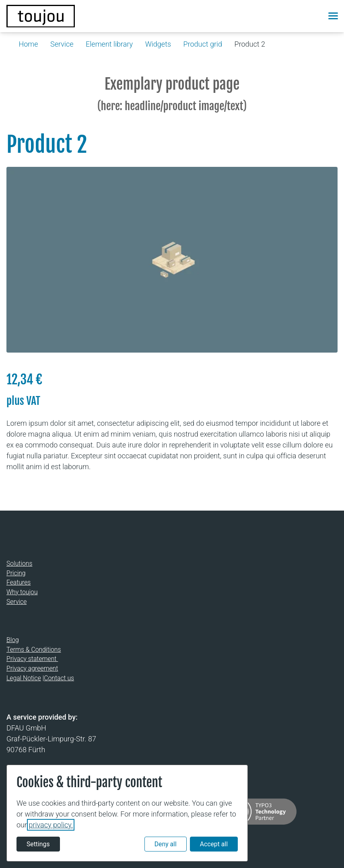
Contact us (59, 678)
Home (29, 44)
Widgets (158, 44)
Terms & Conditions (34, 649)
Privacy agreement (32, 668)
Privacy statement (32, 659)
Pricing (16, 573)
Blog (13, 640)
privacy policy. (51, 825)
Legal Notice (24, 678)
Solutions (19, 563)
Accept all (214, 844)
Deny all (166, 844)
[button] (314, 16)
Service (62, 44)
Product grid (203, 44)
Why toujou (22, 592)
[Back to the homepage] (41, 16)
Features (19, 582)
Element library (109, 44)
